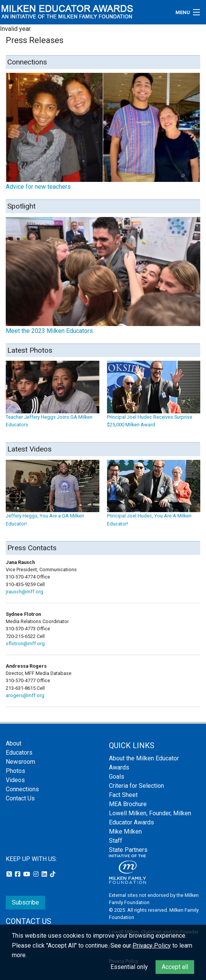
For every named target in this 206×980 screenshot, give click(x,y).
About (14, 743)
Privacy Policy (152, 945)
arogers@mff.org (25, 695)
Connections (22, 789)
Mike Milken (125, 831)
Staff (116, 841)
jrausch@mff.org (24, 592)
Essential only (129, 967)
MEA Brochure (128, 804)
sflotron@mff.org (25, 643)
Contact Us (20, 798)
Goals (117, 777)
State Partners (128, 850)
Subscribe (25, 902)
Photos (15, 771)
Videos (15, 780)
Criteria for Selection (136, 786)
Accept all (175, 967)
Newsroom (20, 762)
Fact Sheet (123, 795)
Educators (19, 753)
